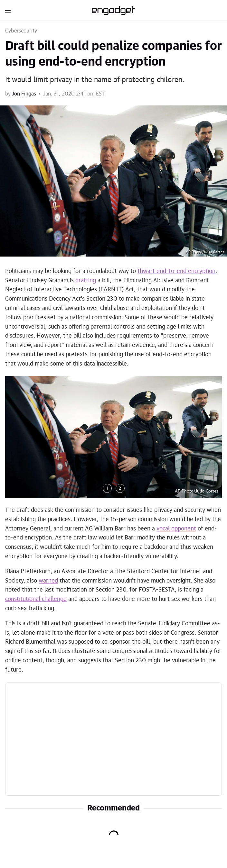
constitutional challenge (36, 599)
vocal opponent (176, 529)
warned (48, 581)
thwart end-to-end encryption (176, 271)
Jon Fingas (24, 94)
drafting (86, 281)
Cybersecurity (21, 31)
